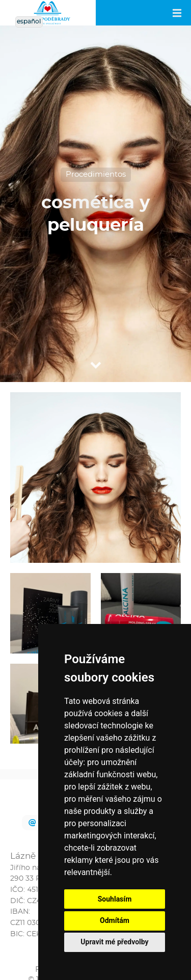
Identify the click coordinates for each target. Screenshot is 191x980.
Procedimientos (96, 174)
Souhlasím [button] (115, 899)
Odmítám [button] (115, 920)
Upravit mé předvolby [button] (114, 942)
